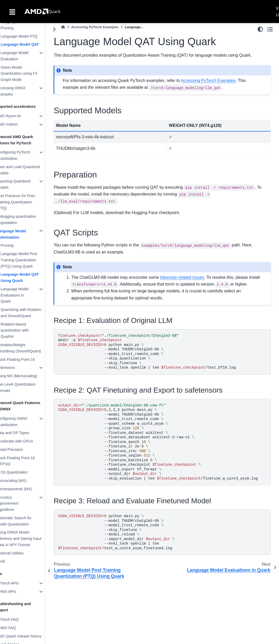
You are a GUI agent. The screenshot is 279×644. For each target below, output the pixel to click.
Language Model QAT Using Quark (30, 277)
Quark (54, 11)
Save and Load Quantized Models (28, 170)
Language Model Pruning (25, 25)
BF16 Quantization (22, 472)
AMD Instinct (18, 124)
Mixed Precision (20, 450)
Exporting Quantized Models (24, 184)
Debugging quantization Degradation (27, 220)
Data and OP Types (23, 433)
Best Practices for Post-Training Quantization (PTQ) (26, 202)
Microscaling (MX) (22, 481)
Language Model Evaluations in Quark (25, 295)
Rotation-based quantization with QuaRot (25, 330)
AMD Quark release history (29, 636)
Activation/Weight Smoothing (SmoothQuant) (29, 348)
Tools (11, 561)
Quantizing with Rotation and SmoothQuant (31, 313)
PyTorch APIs (18, 583)
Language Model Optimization (22, 234)
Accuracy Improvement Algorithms (18, 504)
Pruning (18, 245)
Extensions (16, 368)
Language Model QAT (30, 44)
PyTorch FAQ (18, 619)
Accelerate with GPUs (25, 441)
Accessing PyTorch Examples (105, 27)
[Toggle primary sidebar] (65, 29)
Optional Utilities (20, 553)
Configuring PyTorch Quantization (24, 155)
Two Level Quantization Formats (26, 387)
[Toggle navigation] (12, 11)
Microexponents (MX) (25, 489)
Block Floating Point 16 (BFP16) (26, 461)
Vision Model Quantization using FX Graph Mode (30, 74)
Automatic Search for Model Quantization (24, 521)
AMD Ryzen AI (19, 116)
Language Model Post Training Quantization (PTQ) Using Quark (29, 260)
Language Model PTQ (29, 36)
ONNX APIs (17, 592)
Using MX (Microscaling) (27, 376)
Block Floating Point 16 (26, 359)
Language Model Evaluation (25, 56)
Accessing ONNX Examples (21, 91)
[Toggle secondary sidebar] (270, 29)
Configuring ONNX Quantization (22, 422)
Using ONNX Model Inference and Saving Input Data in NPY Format (29, 539)
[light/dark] (260, 29)
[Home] (73, 27)
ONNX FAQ (16, 628)
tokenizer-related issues (193, 277)
